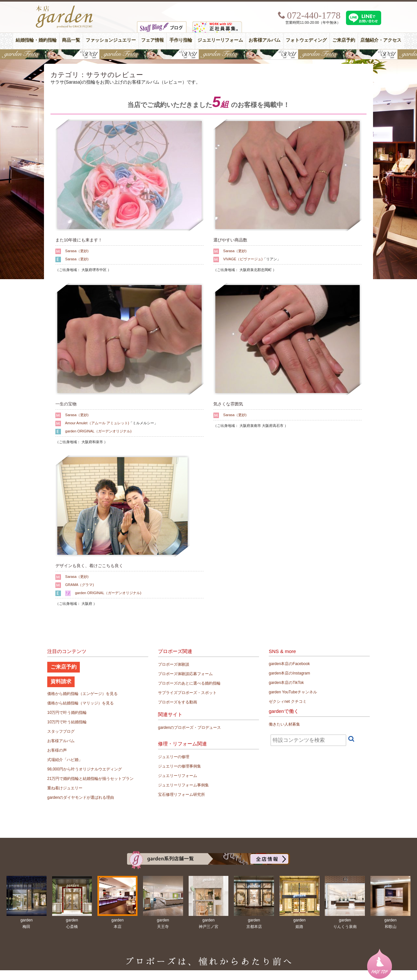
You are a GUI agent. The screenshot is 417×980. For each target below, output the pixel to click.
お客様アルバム (265, 40)
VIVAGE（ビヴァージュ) (243, 259)
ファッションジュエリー (111, 40)
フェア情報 (152, 40)
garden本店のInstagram (289, 673)
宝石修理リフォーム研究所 (181, 795)
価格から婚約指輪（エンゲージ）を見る (82, 694)
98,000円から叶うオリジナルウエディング (85, 769)
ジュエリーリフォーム (220, 40)
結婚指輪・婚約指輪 (36, 40)
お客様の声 (57, 750)
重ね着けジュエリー (65, 788)
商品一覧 (71, 40)
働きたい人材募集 (284, 724)
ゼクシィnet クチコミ (288, 701)
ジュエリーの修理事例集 (180, 766)
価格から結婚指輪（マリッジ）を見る (80, 703)
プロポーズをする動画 (178, 702)
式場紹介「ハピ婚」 (65, 760)
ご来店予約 (344, 40)
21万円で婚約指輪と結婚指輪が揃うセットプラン (90, 779)
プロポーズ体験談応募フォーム (185, 674)
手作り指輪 (181, 40)
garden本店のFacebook (289, 664)
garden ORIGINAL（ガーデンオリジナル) (98, 431)
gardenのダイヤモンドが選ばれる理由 (81, 797)
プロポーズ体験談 (174, 664)
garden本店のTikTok (286, 683)
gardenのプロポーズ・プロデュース (189, 728)
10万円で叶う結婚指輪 (67, 722)
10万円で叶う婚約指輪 (67, 713)
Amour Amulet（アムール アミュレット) (97, 423)
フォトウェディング (306, 40)
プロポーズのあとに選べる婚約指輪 (189, 683)
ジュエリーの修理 (174, 757)
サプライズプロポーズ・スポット (187, 693)
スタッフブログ (61, 731)
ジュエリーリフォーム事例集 (183, 785)
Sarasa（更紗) (77, 251)
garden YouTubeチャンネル (293, 692)
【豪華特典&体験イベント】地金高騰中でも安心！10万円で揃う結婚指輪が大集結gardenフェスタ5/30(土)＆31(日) (208, 54)
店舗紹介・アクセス (381, 40)
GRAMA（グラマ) (79, 585)
